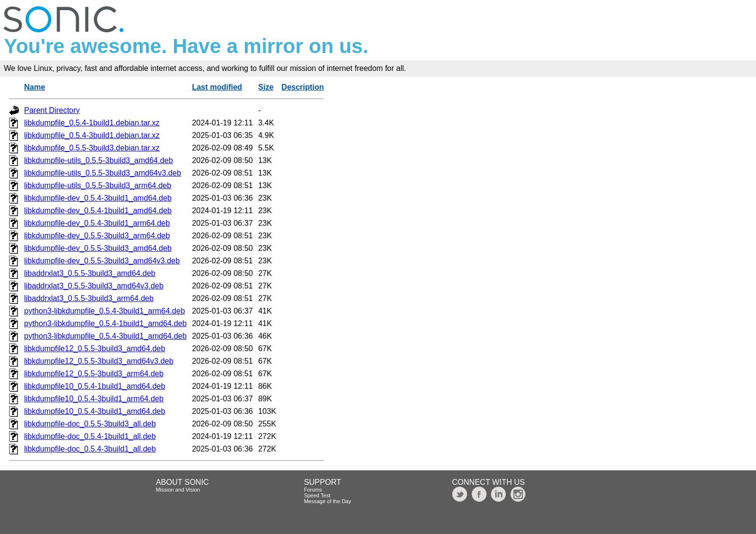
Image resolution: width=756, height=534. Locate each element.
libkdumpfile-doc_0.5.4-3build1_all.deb (90, 449)
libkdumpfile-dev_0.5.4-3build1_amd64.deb (98, 198)
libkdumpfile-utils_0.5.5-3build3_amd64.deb (99, 160)
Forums (313, 490)
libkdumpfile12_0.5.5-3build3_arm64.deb (94, 374)
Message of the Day (327, 501)
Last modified (217, 87)
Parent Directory (52, 110)
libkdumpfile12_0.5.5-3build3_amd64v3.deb (99, 361)
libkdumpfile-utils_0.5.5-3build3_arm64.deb (98, 185)
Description (303, 87)
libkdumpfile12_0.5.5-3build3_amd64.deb (95, 349)
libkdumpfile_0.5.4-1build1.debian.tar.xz (92, 123)
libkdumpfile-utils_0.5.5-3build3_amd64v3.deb (103, 173)
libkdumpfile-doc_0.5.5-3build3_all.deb (90, 424)
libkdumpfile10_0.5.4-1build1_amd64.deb (95, 386)
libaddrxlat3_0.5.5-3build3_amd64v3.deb (94, 286)
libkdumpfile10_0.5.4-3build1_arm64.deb (94, 399)
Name (35, 87)
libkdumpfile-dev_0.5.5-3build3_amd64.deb (98, 248)
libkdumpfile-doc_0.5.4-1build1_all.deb (90, 436)
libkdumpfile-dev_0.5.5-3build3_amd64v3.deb (102, 261)
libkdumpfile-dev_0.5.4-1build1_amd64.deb (98, 211)
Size (266, 87)
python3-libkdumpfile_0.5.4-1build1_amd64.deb (105, 323)
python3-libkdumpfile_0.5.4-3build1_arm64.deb (105, 311)
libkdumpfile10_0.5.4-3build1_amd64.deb (95, 411)
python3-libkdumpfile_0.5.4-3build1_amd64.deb (105, 336)
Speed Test (317, 495)
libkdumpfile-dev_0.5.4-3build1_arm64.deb (97, 223)
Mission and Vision (178, 490)
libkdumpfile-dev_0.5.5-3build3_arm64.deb (97, 236)
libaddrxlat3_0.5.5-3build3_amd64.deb (90, 273)
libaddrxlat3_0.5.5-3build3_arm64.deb (89, 298)
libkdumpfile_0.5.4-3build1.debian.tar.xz (92, 135)
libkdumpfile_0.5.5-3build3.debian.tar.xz (92, 148)
